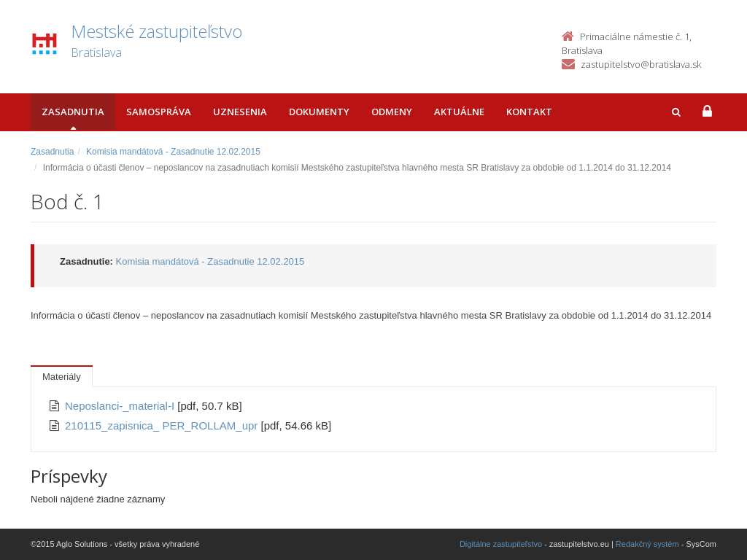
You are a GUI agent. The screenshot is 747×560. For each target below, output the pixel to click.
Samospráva (159, 112)
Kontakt (529, 112)
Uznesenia (240, 112)
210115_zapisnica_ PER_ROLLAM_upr (163, 425)
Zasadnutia (73, 112)
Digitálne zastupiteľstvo (501, 544)
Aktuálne (459, 112)
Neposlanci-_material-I (121, 406)
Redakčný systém (647, 544)
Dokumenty (319, 112)
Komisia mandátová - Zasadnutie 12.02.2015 (173, 152)
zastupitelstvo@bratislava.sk (641, 64)
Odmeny (392, 112)
